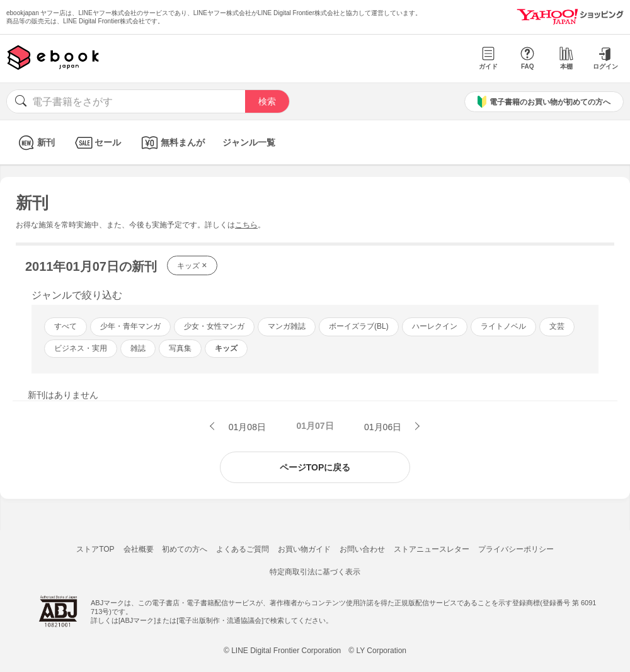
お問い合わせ (362, 549)
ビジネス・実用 (81, 348)
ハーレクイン (435, 326)
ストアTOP (95, 549)
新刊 (35, 143)
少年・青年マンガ (130, 326)
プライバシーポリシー (516, 549)
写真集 (180, 348)
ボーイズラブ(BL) (359, 326)
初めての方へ (185, 549)
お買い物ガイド (304, 549)
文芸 (557, 326)
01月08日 (246, 427)
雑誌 (138, 348)
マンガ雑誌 (287, 326)
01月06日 (384, 427)
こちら (246, 225)
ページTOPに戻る (315, 467)
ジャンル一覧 (249, 142)
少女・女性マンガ (214, 326)
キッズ (192, 265)
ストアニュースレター (432, 549)
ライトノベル (503, 326)
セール (97, 143)
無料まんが (172, 143)
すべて (66, 326)
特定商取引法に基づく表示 (315, 572)
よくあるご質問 (243, 549)
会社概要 (139, 549)
